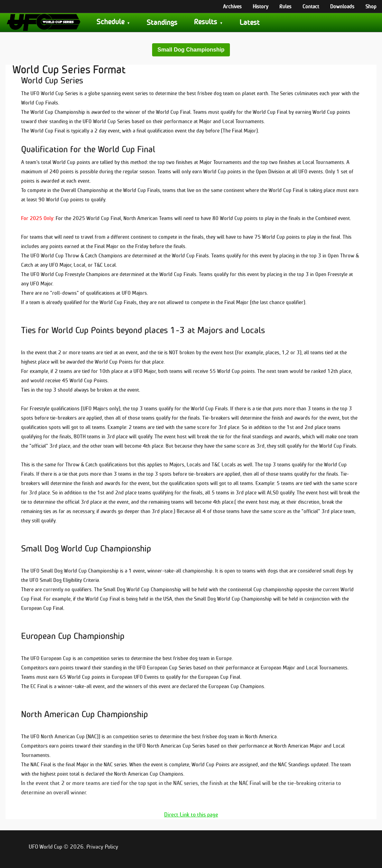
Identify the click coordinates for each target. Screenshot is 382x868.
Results (206, 22)
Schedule (110, 22)
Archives (232, 6)
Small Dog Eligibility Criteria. (70, 580)
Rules (285, 6)
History (260, 6)
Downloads (342, 6)
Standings (162, 22)
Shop (371, 6)
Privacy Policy (102, 847)
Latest (250, 22)
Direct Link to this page (191, 815)
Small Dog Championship (191, 50)
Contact (311, 6)
